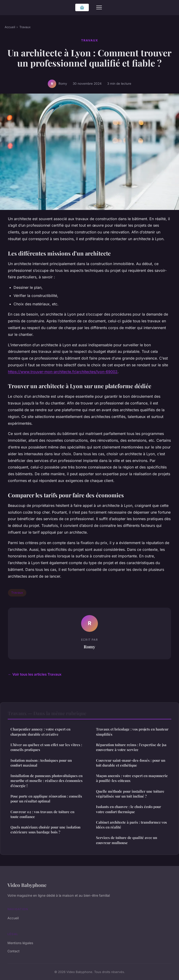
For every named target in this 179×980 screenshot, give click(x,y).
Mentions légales (20, 943)
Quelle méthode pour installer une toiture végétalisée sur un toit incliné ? (130, 794)
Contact (14, 951)
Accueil (10, 27)
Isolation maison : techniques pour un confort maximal (41, 763)
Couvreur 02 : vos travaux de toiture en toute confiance (42, 814)
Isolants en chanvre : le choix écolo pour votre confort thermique (129, 809)
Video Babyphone (27, 885)
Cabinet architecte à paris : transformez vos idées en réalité (131, 825)
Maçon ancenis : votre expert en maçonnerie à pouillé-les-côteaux (132, 778)
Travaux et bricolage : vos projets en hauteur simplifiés (132, 732)
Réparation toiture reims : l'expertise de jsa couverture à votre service (131, 747)
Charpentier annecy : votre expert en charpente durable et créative (40, 732)
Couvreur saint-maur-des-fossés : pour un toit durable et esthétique (131, 763)
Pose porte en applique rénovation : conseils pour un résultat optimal (46, 799)
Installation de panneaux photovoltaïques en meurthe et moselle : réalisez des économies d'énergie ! (46, 781)
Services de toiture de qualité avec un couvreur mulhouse (127, 840)
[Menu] (99, 7)
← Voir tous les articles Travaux (35, 674)
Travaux (25, 27)
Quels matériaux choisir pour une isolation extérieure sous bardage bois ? (45, 830)
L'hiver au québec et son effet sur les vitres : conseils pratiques (46, 747)
